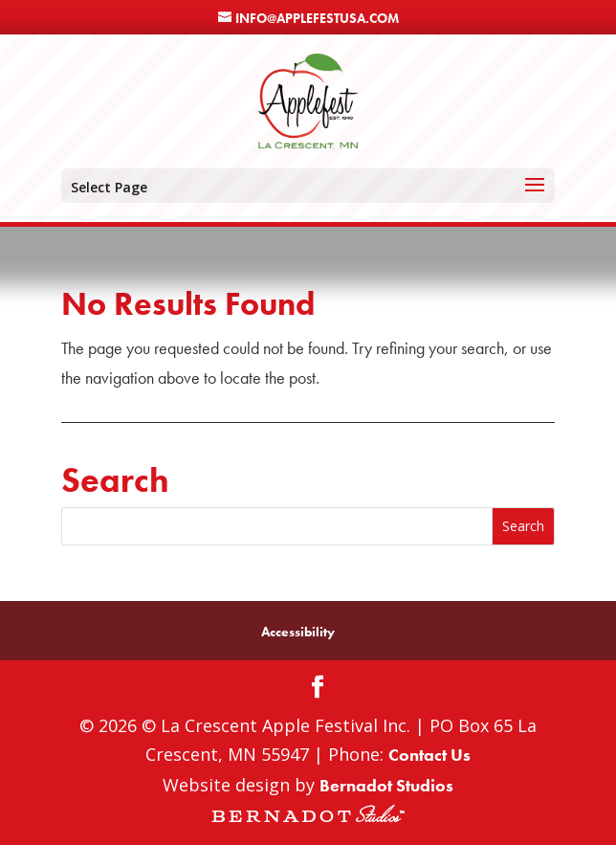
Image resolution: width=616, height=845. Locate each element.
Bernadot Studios (386, 785)
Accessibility (298, 632)
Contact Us (429, 755)
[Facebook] (318, 689)
